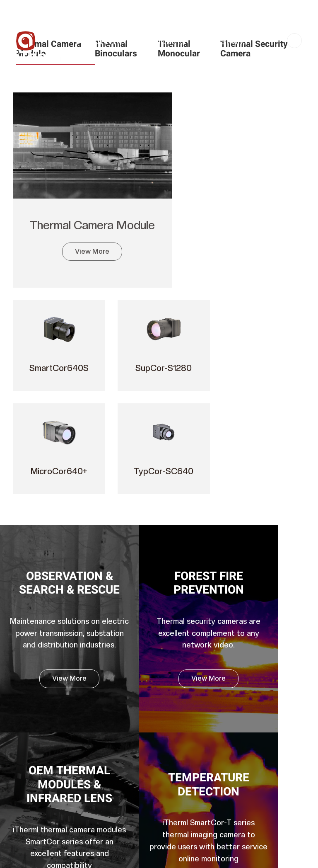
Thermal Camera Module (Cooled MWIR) (113, 703)
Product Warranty (190, 676)
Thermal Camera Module (70, 207)
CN (295, 41)
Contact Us (189, 74)
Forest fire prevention (120, 326)
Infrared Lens (109, 810)
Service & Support (116, 74)
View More (70, 240)
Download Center (190, 662)
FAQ (171, 703)
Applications (221, 41)
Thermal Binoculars (117, 730)
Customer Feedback (193, 689)
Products (166, 41)
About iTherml (107, 41)
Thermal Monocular (117, 743)
